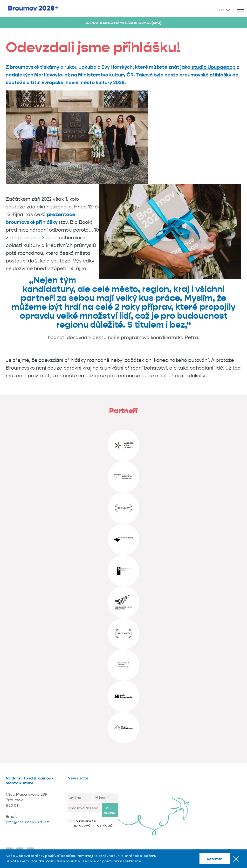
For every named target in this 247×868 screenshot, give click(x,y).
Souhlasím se (93, 823)
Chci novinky (110, 810)
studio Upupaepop (213, 67)
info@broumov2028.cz (28, 822)
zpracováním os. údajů (93, 825)
